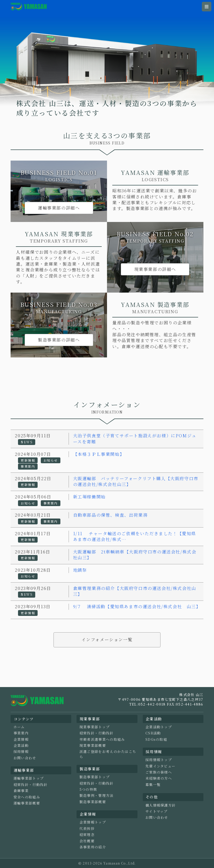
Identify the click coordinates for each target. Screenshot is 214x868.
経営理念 (87, 835)
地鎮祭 (80, 570)
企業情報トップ (93, 822)
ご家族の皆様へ (159, 772)
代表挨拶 (87, 829)
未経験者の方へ (159, 778)
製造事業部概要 (93, 802)
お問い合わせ (25, 758)
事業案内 (21, 733)
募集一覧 (153, 785)
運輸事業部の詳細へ (59, 208)
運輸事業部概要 (27, 803)
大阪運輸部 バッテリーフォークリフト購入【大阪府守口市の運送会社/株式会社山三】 (136, 481)
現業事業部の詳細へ (155, 269)
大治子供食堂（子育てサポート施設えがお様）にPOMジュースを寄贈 (135, 438)
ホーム (19, 727)
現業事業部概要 (93, 746)
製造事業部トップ (95, 777)
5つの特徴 (88, 789)
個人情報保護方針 (160, 805)
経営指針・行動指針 (31, 785)
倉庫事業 (21, 791)
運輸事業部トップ (29, 778)
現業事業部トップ (95, 727)
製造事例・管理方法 (97, 796)
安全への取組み (27, 797)
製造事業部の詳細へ (59, 340)
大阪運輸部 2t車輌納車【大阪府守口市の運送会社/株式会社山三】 (135, 555)
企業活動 (21, 746)
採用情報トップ (159, 760)
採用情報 (21, 752)
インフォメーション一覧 (107, 640)
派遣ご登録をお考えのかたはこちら (108, 754)
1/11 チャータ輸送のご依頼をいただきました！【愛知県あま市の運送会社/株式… (135, 536)
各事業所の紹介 (93, 847)
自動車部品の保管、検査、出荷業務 (110, 515)
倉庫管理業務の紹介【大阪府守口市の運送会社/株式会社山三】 (135, 591)
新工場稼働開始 (89, 497)
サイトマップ (157, 811)
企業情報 (21, 739)
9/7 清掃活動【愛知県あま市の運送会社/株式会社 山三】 (137, 606)
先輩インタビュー (160, 766)
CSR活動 (153, 733)
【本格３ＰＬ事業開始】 (99, 454)
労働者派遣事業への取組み (102, 739)
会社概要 (87, 841)
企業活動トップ (159, 727)
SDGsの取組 (156, 739)
